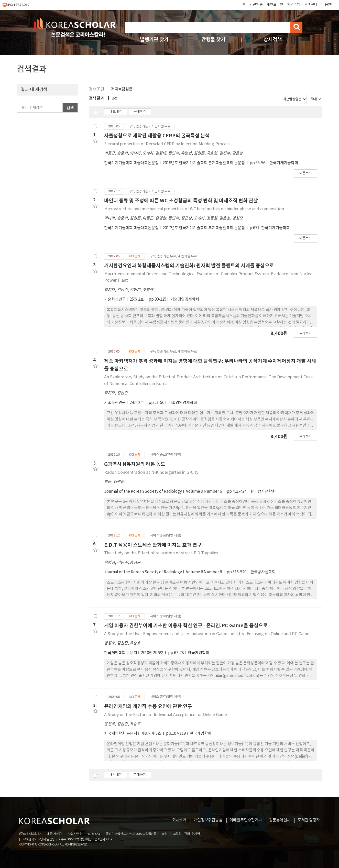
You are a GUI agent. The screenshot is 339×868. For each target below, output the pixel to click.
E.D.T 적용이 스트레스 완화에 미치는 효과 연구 (153, 545)
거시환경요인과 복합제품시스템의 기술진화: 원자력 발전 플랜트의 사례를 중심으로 (189, 266)
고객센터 (311, 5)
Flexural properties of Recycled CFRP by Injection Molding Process (167, 144)
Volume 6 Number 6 (204, 572)
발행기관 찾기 (154, 40)
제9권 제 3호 (152, 734)
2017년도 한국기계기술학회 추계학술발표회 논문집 (204, 228)
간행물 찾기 (213, 40)
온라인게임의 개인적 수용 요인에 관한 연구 (148, 706)
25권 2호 (137, 299)
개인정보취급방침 (208, 820)
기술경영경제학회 (185, 299)
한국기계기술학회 (284, 163)
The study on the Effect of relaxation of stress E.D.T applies (161, 553)
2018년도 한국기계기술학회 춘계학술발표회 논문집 (204, 163)
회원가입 (294, 5)
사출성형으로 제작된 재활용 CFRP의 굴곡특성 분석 (157, 136)
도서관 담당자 (309, 820)
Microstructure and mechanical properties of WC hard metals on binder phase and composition (194, 209)
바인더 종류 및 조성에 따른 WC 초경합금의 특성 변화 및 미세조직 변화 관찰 (181, 201)
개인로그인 (275, 5)
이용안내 (328, 5)
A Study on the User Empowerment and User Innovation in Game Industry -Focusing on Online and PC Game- (207, 634)
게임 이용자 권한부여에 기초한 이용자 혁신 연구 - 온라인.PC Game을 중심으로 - (187, 626)
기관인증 (256, 5)
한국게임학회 (199, 653)
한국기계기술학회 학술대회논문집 (131, 163)
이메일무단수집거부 (246, 820)
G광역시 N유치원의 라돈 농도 (135, 464)
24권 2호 (137, 403)
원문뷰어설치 (280, 820)
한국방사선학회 (263, 492)
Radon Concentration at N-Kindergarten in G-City (151, 473)
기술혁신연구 (115, 299)
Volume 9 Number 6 (204, 492)
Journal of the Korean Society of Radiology (143, 492)
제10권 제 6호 (153, 653)
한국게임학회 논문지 (121, 653)
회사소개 (179, 820)
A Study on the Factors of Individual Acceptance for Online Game (166, 715)
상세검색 (273, 40)
